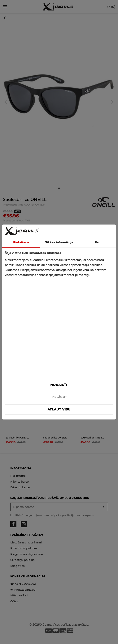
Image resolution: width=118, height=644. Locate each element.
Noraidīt (59, 385)
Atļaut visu (59, 409)
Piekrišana (21, 242)
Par (97, 242)
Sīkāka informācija (59, 242)
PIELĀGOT (59, 397)
